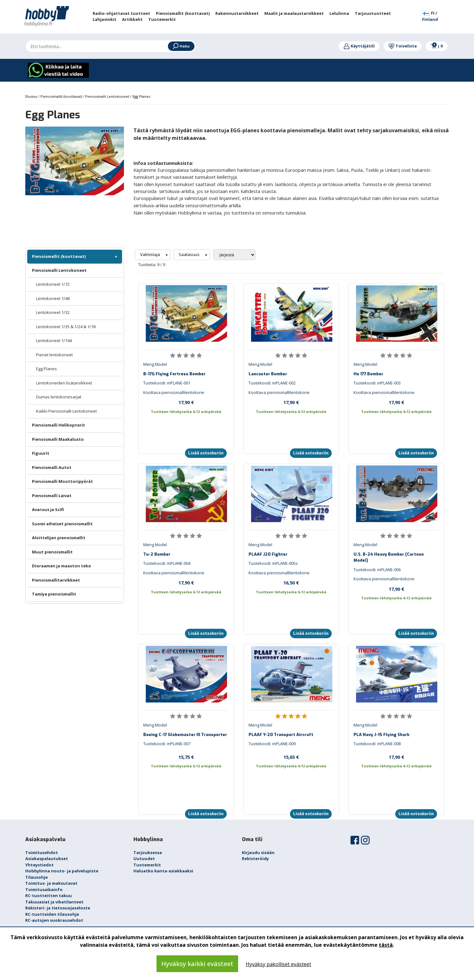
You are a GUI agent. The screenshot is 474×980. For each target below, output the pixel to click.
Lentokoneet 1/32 (53, 312)
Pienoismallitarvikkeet (56, 580)
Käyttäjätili (359, 46)
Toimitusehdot (42, 852)
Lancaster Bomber (268, 374)
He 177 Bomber (368, 374)
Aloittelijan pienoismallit (59, 538)
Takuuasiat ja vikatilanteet (54, 902)
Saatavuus (190, 254)
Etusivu (32, 96)
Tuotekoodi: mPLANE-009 (272, 744)
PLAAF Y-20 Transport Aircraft (281, 735)
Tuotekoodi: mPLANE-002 (272, 383)
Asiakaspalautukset (47, 858)
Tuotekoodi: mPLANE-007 (167, 744)
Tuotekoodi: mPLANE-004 (167, 563)
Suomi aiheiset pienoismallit (62, 524)
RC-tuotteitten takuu (49, 896)
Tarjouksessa (148, 852)
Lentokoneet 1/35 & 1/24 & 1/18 (66, 327)
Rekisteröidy (255, 858)
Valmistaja (151, 254)
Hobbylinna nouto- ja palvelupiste (62, 871)
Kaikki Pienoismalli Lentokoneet (66, 411)
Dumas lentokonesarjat (59, 397)
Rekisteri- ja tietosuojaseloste (58, 908)
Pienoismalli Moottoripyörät (62, 481)
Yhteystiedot (40, 865)
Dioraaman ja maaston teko (62, 566)
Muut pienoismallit (52, 552)
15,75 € (186, 757)
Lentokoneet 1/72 (53, 284)
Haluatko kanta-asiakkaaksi (163, 871)
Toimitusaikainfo (44, 889)
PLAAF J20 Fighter (268, 554)
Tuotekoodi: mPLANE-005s (273, 563)
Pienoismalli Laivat (52, 496)
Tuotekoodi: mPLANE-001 (167, 383)
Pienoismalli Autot (52, 467)
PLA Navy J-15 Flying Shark (382, 735)
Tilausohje (37, 877)
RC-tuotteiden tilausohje (52, 914)
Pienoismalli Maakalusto (58, 439)
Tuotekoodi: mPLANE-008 (377, 744)
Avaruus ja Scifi (48, 509)
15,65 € (291, 757)
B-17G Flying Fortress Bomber (174, 374)
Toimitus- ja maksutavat (51, 883)
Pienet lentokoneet (54, 355)
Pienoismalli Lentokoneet (59, 270)
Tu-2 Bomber (157, 554)
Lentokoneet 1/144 (54, 340)
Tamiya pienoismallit (54, 594)
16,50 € (291, 583)
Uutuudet (144, 858)
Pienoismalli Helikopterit (58, 425)
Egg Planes (46, 369)
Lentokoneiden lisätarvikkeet (64, 383)
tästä (386, 945)
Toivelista (403, 46)
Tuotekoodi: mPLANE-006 (377, 570)
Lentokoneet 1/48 (53, 298)
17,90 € (186, 402)
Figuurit (41, 453)
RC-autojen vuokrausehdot (54, 920)
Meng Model (155, 364)
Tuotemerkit (147, 865)
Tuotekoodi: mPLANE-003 (377, 383)
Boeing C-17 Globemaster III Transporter (185, 735)
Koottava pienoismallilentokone (174, 392)
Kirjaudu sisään (258, 852)
